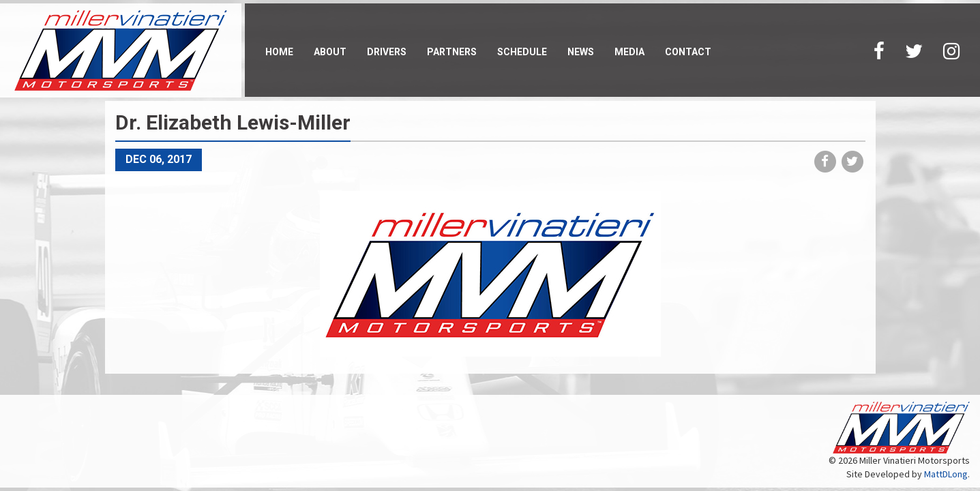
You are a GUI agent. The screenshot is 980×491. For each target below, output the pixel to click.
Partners (452, 52)
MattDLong (946, 474)
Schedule (522, 52)
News (581, 52)
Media (629, 52)
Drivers (387, 52)
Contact (688, 52)
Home (279, 52)
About (330, 52)
